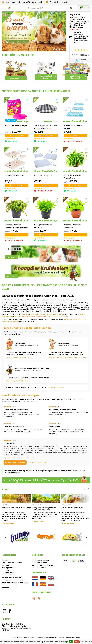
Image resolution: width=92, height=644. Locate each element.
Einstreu (42, 314)
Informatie (75, 136)
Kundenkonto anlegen (40, 560)
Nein (77, 642)
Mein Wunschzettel (39, 568)
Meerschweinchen (43, 316)
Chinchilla (64, 316)
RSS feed (5, 587)
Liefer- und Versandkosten (12, 563)
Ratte (33, 316)
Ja (71, 642)
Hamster (17, 316)
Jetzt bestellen (17, 136)
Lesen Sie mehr (8, 523)
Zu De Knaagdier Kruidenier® (17, 381)
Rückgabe (6, 565)
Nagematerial (51, 314)
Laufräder (61, 314)
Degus (84, 358)
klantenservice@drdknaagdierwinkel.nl (16, 628)
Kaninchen (56, 316)
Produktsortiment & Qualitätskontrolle (9, 574)
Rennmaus (26, 316)
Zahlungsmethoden (9, 568)
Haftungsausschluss (9, 585)
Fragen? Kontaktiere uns (37, 462)
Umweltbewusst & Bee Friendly (14, 580)
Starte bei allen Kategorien (15, 462)
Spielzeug (25, 314)
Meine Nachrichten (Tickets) (43, 565)
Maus (82, 314)
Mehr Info (13, 276)
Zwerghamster (7, 316)
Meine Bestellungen (39, 563)
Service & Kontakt (58, 387)
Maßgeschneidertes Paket (12, 577)
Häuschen (34, 314)
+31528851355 (8, 630)
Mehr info (12, 257)
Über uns (5, 570)
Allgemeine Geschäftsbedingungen (15, 582)
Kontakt (5, 560)
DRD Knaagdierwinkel (72, 320)
